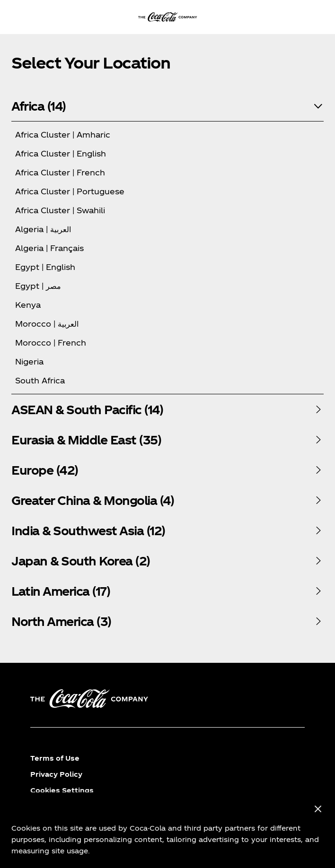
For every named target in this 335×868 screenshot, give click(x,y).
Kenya (28, 305)
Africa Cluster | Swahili (60, 210)
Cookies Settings (62, 790)
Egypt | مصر (38, 286)
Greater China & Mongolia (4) (93, 500)
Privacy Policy (56, 774)
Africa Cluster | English (61, 153)
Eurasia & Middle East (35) (86, 440)
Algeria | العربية (43, 229)
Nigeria (29, 361)
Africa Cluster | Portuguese (70, 191)
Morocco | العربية (47, 324)
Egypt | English (45, 267)
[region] (167, 830)
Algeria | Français (49, 248)
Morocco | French (51, 343)
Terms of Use (55, 758)
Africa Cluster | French (60, 172)
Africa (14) (39, 106)
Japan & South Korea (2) (81, 561)
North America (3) (61, 621)
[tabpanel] (167, 243)
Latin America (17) (61, 591)
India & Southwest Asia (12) (88, 530)
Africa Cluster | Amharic (63, 135)
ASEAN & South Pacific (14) (87, 409)
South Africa (40, 380)
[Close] (318, 809)
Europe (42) (45, 470)
